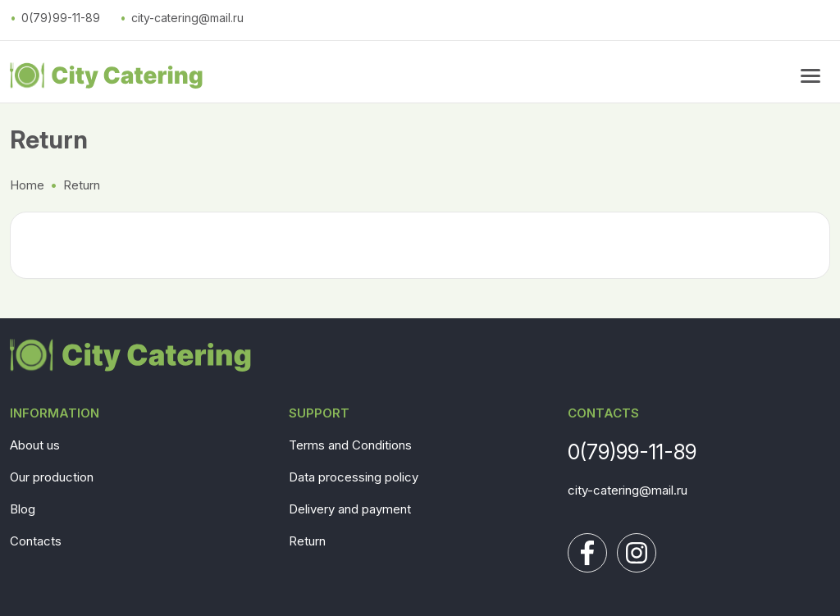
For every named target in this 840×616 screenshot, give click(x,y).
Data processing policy (354, 477)
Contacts (36, 541)
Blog (23, 509)
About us (35, 445)
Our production (52, 477)
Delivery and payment (350, 509)
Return (307, 541)
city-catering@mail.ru (187, 18)
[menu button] (810, 75)
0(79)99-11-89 (61, 18)
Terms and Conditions (350, 445)
